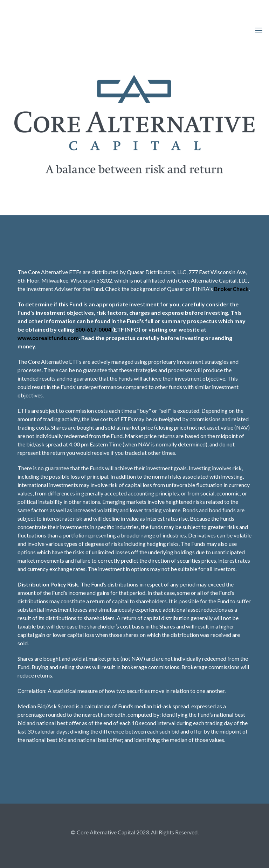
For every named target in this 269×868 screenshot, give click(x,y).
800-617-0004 (93, 329)
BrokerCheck (231, 289)
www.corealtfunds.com (48, 338)
